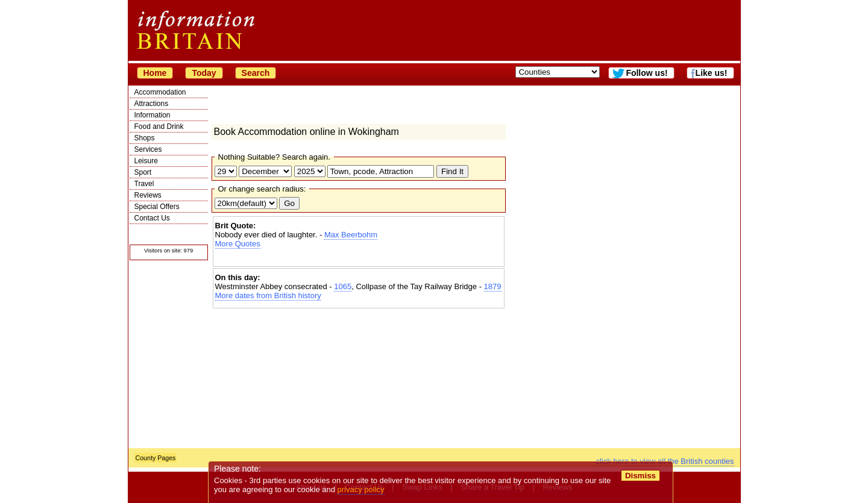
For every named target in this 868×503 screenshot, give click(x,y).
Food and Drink (159, 127)
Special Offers (157, 207)
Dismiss (640, 476)
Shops (145, 138)
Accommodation (160, 92)
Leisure (146, 161)
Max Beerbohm (351, 235)
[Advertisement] (359, 259)
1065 (343, 286)
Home (155, 73)
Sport (143, 172)
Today (204, 73)
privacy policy (361, 489)
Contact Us (152, 218)
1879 (493, 286)
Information (153, 115)
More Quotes (238, 244)
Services (148, 149)
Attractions (152, 104)
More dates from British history (268, 295)
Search (256, 73)
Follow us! (646, 73)
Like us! (712, 73)
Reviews (148, 195)
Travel (144, 184)
